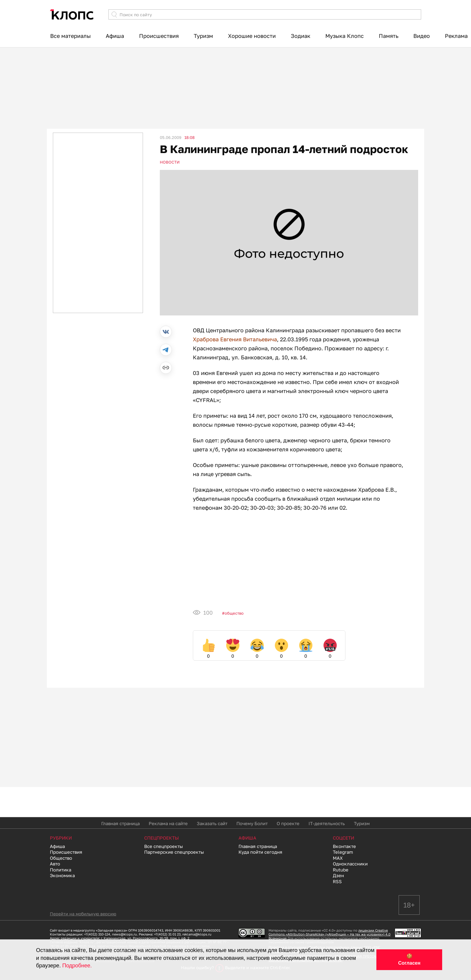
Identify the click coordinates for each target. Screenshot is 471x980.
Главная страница (120, 823)
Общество (234, 613)
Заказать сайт (212, 823)
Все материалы (70, 36)
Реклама (456, 36)
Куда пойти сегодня (260, 852)
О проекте (288, 823)
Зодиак (301, 36)
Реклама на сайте (168, 823)
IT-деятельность (327, 823)
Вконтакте (344, 846)
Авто (55, 864)
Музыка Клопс (345, 36)
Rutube (341, 870)
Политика (61, 870)
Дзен (338, 875)
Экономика (62, 875)
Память (389, 36)
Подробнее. (77, 966)
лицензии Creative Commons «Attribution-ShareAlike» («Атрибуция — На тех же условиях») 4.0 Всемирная (330, 934)
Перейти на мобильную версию (83, 914)
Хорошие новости (252, 36)
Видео (422, 36)
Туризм (203, 36)
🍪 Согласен (409, 960)
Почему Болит (252, 823)
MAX (338, 858)
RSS (337, 881)
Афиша (115, 36)
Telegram (343, 852)
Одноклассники (350, 864)
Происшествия (159, 36)
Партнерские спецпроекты (174, 852)
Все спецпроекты (164, 846)
